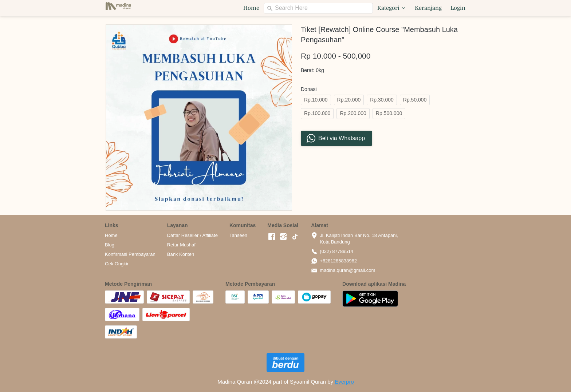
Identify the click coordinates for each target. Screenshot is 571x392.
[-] (272, 237)
